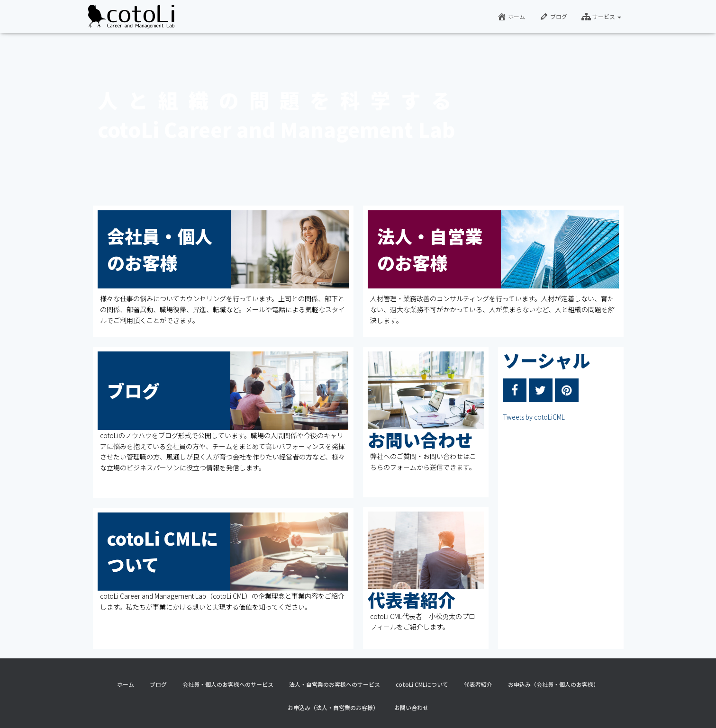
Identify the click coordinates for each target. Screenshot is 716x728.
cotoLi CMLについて (422, 684)
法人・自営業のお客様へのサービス (335, 684)
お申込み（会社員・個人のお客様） (553, 684)
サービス (601, 17)
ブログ (553, 17)
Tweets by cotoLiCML (534, 417)
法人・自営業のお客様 (430, 249)
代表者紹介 (412, 600)
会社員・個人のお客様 (160, 249)
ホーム (511, 17)
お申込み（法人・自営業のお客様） (333, 707)
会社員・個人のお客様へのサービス (228, 684)
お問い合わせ (420, 440)
